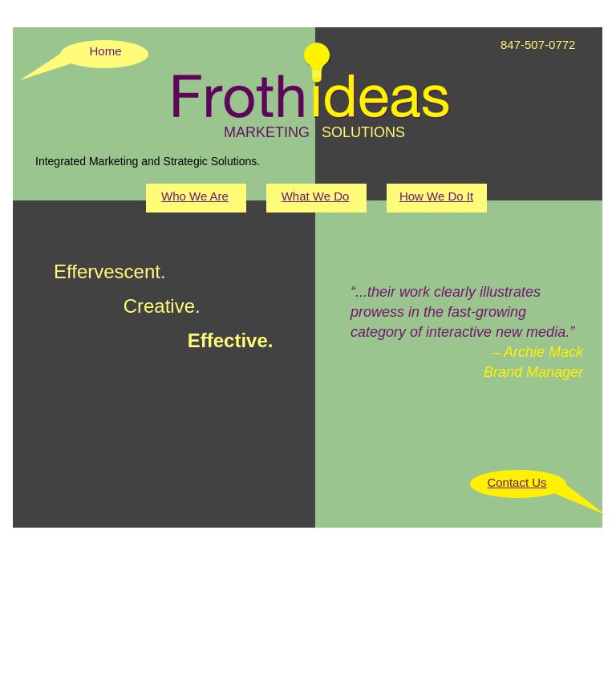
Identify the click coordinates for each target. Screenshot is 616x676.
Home (105, 51)
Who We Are (195, 196)
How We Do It (436, 196)
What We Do (316, 196)
